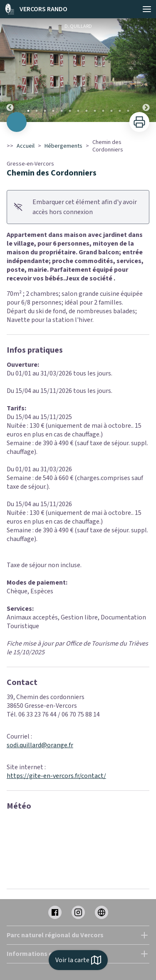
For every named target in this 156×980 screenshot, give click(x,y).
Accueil (26, 146)
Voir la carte (78, 960)
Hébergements (63, 146)
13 (128, 111)
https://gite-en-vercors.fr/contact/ (56, 776)
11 (111, 111)
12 (120, 111)
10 (103, 111)
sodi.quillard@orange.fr (40, 745)
